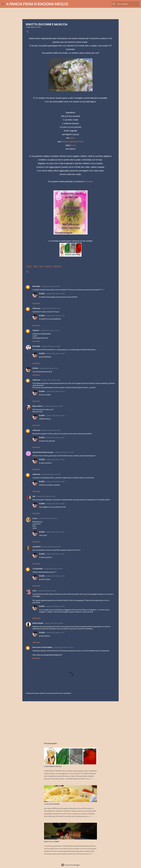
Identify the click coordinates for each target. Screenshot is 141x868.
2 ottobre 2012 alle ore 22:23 (55, 391)
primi (36, 266)
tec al (73, 145)
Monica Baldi (38, 623)
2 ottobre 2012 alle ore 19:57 (48, 518)
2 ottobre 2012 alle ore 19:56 (46, 496)
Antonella (88, 181)
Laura (35, 518)
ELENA (42, 293)
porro (29, 266)
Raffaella (36, 286)
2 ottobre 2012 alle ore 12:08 (50, 346)
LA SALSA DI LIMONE (52, 804)
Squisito (36, 330)
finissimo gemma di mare (73, 142)
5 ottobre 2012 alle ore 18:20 (53, 623)
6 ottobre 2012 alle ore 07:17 (55, 633)
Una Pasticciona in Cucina (43, 452)
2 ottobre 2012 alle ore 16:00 (53, 406)
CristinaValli (37, 569)
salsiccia (48, 266)
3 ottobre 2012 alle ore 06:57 (47, 591)
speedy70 (37, 546)
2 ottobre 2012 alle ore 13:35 (55, 353)
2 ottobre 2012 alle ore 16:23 (51, 430)
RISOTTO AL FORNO (52, 842)
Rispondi (36, 303)
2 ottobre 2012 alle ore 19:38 (51, 474)
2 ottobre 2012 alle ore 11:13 (51, 308)
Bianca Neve (38, 406)
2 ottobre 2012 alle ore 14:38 (51, 380)
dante (72, 138)
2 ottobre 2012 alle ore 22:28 (55, 460)
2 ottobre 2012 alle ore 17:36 (64, 452)
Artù (34, 591)
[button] (27, 32)
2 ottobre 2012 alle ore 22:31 (55, 532)
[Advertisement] (70, 720)
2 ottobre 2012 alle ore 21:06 (53, 569)
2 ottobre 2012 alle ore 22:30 (55, 482)
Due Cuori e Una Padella (42, 647)
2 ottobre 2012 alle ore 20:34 (51, 547)
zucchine (57, 266)
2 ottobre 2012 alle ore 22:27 (55, 415)
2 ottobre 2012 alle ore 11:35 (50, 330)
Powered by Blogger (71, 865)
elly (34, 496)
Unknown (36, 308)
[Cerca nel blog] (128, 4)
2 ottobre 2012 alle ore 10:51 (50, 286)
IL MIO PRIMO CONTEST (53, 766)
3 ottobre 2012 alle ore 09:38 (55, 606)
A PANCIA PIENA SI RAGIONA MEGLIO (37, 4)
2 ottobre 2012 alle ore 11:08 (55, 294)
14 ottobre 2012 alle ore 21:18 (63, 647)
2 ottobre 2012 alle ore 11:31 (55, 316)
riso (41, 266)
